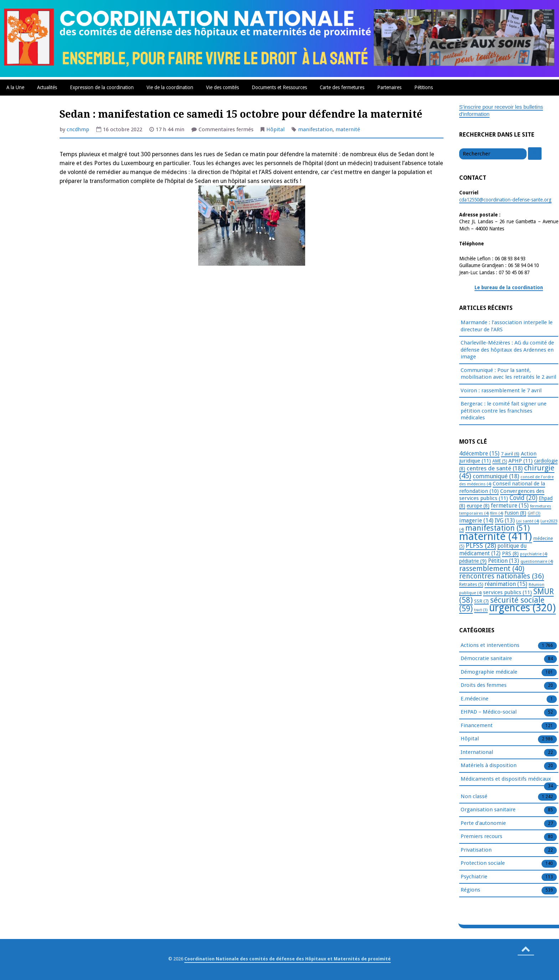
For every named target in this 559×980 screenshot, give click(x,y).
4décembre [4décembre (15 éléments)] (479, 453)
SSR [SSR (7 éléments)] (481, 601)
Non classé (474, 797)
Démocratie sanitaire (486, 659)
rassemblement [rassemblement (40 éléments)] (492, 568)
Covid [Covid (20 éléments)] (523, 498)
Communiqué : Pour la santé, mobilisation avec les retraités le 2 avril (508, 374)
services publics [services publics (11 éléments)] (507, 592)
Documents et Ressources (279, 87)
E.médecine (475, 699)
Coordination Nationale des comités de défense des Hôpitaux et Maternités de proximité (288, 959)
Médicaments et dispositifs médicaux (506, 779)
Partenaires (389, 87)
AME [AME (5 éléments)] (500, 461)
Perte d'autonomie (483, 823)
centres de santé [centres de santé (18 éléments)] (495, 468)
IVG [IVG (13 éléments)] (505, 520)
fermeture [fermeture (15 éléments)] (510, 506)
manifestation (315, 129)
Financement (477, 726)
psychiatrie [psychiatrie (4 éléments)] (534, 554)
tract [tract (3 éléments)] (481, 610)
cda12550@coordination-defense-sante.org (505, 200)
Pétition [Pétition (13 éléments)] (504, 561)
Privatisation (476, 850)
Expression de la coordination (102, 87)
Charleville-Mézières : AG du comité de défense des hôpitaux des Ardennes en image (507, 350)
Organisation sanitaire (488, 810)
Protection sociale (483, 863)
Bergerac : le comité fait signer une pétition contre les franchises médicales (504, 411)
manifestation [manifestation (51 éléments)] (498, 528)
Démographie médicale (489, 672)
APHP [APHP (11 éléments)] (520, 461)
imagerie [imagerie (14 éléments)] (476, 520)
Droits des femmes (484, 685)
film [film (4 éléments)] (497, 513)
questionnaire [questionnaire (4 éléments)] (537, 561)
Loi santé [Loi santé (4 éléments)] (528, 521)
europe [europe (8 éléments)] (478, 506)
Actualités (47, 87)
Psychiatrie (474, 877)
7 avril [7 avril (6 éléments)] (510, 454)
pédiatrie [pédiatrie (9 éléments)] (473, 561)
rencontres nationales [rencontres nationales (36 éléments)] (502, 576)
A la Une (15, 87)
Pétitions (424, 87)
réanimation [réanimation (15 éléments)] (506, 584)
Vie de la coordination (170, 87)
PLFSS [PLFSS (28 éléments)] (481, 545)
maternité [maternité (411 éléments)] (496, 536)
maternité (348, 129)
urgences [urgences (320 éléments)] (522, 608)
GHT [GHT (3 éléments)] (534, 513)
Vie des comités (222, 87)
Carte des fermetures (342, 87)
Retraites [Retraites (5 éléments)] (471, 585)
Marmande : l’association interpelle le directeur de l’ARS (507, 326)
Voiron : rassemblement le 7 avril (501, 391)
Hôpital (275, 129)
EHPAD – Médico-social (489, 712)
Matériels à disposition (489, 766)
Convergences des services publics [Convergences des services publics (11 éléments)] (502, 495)
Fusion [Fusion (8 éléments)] (515, 513)
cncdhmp (78, 129)
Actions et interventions (490, 645)
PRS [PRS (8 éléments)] (510, 553)
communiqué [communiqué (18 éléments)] (496, 476)
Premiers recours (481, 837)
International (477, 752)
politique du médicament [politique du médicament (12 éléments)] (493, 550)
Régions (470, 890)
